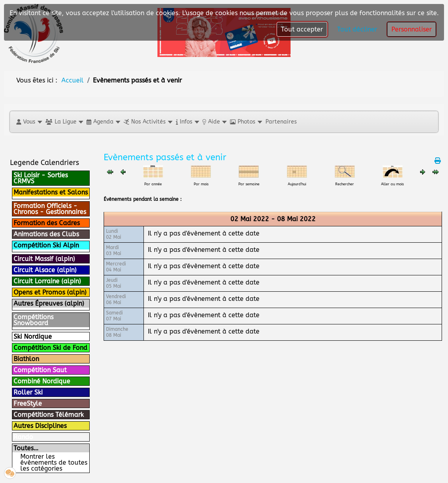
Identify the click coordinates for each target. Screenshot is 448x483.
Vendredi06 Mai (116, 299)
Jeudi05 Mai (114, 283)
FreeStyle (28, 403)
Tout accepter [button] (302, 29)
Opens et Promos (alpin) (50, 292)
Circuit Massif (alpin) (44, 259)
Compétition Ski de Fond (50, 348)
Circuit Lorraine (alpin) (47, 281)
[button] (29, 122)
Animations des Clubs (46, 234)
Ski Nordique (33, 337)
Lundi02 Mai (114, 234)
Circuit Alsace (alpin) (45, 270)
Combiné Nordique (42, 381)
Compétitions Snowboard (33, 320)
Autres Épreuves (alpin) (49, 303)
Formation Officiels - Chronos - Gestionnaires (50, 209)
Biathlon (26, 359)
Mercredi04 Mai (116, 267)
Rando (23, 437)
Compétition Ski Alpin (46, 245)
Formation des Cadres (47, 223)
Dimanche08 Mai (117, 332)
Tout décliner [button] (357, 29)
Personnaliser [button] (412, 29)
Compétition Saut (40, 370)
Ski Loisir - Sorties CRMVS (41, 178)
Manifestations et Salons (51, 192)
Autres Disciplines (40, 426)
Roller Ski (28, 392)
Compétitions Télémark (49, 415)
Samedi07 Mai (114, 316)
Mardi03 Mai (114, 250)
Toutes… (26, 448)
